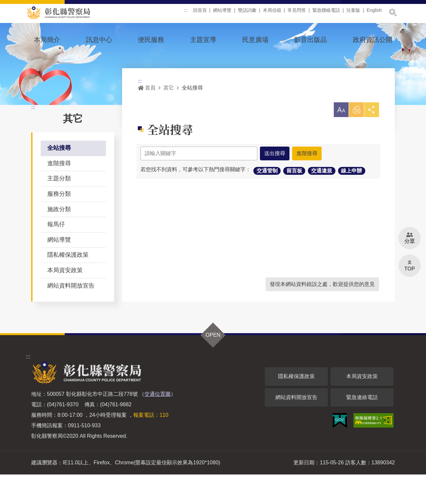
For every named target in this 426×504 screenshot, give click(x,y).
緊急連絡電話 (362, 427)
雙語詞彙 (247, 13)
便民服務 (151, 40)
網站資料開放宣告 (71, 315)
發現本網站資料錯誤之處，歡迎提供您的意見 (322, 314)
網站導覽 (222, 13)
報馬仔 (56, 254)
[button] (339, 140)
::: (186, 13)
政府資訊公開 (373, 40)
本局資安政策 (65, 300)
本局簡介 (47, 40)
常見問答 (297, 13)
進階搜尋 (59, 193)
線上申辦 (351, 201)
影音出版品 (310, 40)
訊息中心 (99, 40)
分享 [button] (371, 141)
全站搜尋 (59, 177)
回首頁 (200, 13)
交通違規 (322, 201)
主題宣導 (203, 40)
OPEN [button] (213, 364)
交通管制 (267, 201)
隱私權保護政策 (68, 284)
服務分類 (59, 223)
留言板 (294, 201)
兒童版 (353, 13)
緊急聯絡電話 (326, 13)
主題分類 (59, 208)
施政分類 (59, 239)
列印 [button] (355, 141)
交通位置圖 (158, 423)
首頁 (147, 117)
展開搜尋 (393, 12)
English (374, 13)
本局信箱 (272, 13)
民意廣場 (255, 40)
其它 (169, 117)
